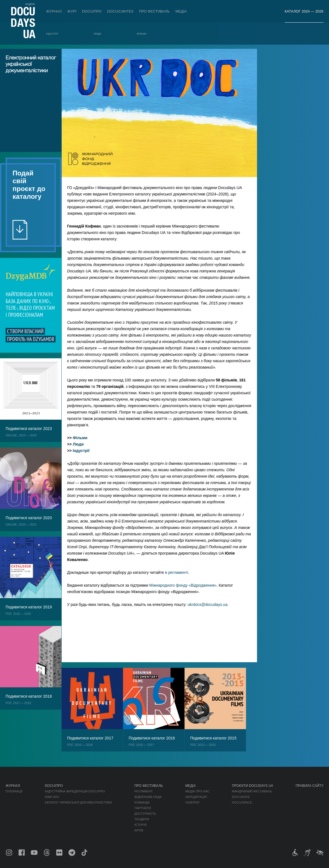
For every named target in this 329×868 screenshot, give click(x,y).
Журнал (54, 11)
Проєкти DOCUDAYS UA (253, 786)
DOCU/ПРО (92, 11)
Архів (139, 830)
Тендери (142, 819)
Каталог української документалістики (79, 802)
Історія (141, 825)
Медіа (181, 11)
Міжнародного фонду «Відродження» (188, 585)
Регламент (144, 791)
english (30, 4)
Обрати (32, 307)
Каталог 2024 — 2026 (304, 11)
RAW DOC (52, 797)
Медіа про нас (197, 791)
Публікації (14, 791)
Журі (72, 11)
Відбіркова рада (148, 797)
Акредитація (196, 797)
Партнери (143, 808)
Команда (142, 802)
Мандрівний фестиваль (252, 791)
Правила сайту (309, 786)
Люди (98, 34)
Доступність (145, 814)
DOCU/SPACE (242, 802)
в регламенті (182, 572)
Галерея (192, 802)
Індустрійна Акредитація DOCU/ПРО (75, 791)
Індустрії (52, 34)
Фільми (142, 34)
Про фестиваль (154, 11)
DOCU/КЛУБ (241, 797)
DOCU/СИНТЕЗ (120, 11)
